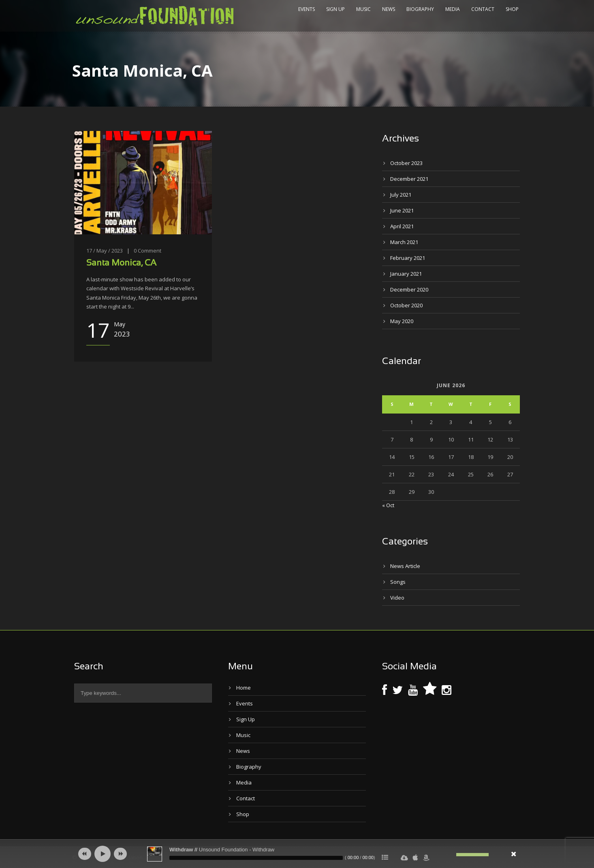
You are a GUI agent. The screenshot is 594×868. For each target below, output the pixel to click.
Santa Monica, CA (121, 263)
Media (453, 9)
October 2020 (406, 305)
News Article (405, 566)
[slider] (256, 858)
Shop (512, 9)
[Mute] (450, 855)
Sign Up (335, 9)
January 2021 (406, 274)
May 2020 (402, 321)
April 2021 (402, 226)
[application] (297, 854)
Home (244, 688)
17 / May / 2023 (105, 251)
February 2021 (408, 258)
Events (307, 9)
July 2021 (401, 195)
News (389, 9)
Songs (398, 582)
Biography (420, 9)
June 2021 (402, 210)
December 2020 (409, 289)
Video (397, 598)
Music (363, 9)
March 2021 (404, 242)
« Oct (388, 505)
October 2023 (406, 163)
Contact (483, 9)
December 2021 (409, 179)
